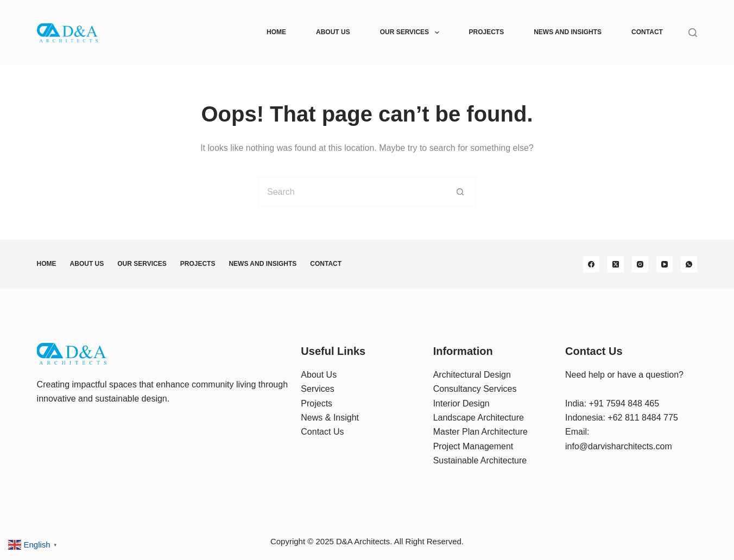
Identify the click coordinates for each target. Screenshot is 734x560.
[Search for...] (352, 192)
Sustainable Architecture (480, 460)
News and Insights (568, 32)
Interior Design (461, 403)
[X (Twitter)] (616, 264)
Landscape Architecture (479, 418)
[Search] (693, 33)
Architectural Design (472, 375)
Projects (487, 32)
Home (276, 32)
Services (317, 389)
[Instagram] (640, 264)
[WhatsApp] (689, 264)
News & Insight (330, 418)
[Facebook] (591, 264)
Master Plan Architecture (480, 432)
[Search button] (461, 192)
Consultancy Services (475, 389)
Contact (647, 32)
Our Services (412, 33)
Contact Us (322, 432)
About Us (333, 32)
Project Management (473, 446)
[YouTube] (665, 264)
